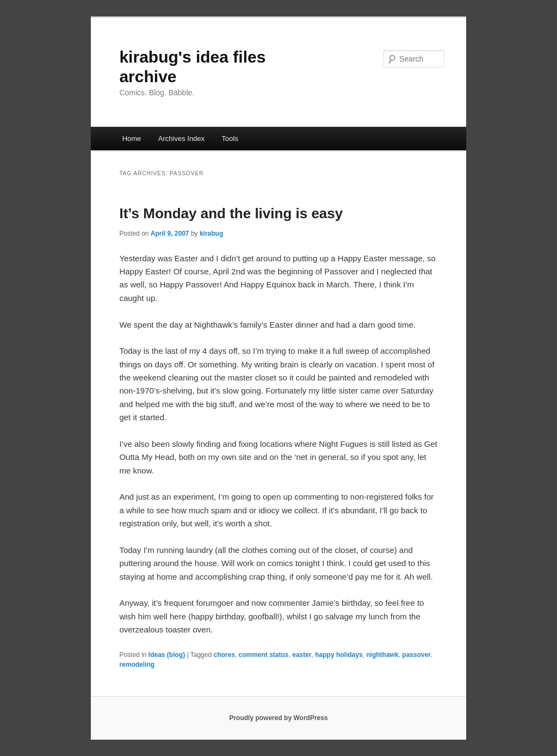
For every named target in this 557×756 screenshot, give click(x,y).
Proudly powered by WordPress (278, 718)
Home (132, 139)
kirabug (211, 233)
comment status (264, 655)
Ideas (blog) (167, 655)
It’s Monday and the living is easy (231, 213)
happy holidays (339, 655)
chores (224, 655)
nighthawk (382, 655)
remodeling (137, 665)
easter (302, 655)
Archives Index (181, 139)
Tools (230, 139)
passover (416, 655)
